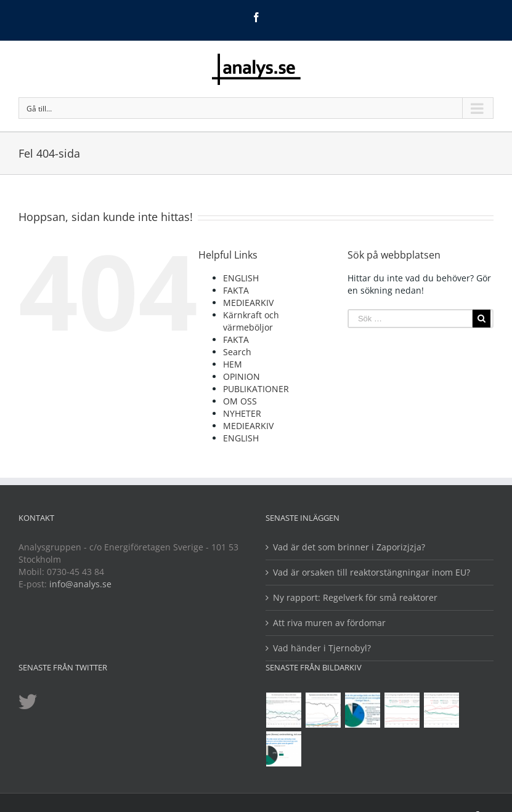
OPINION (242, 376)
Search (237, 352)
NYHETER (242, 413)
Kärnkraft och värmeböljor (251, 321)
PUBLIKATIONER (256, 389)
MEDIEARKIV (248, 303)
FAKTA (236, 290)
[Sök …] (410, 319)
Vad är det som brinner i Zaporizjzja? (349, 547)
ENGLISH (241, 278)
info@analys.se (80, 584)
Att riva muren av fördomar (329, 623)
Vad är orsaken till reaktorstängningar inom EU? (372, 572)
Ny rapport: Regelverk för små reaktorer (355, 597)
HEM (233, 364)
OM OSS (240, 401)
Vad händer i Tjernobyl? (322, 648)
